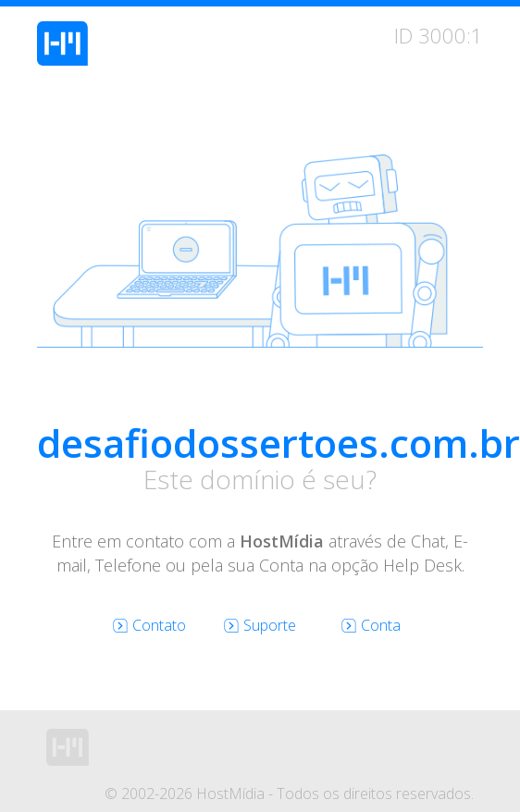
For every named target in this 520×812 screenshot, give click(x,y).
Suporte (260, 625)
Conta (371, 625)
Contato (149, 625)
